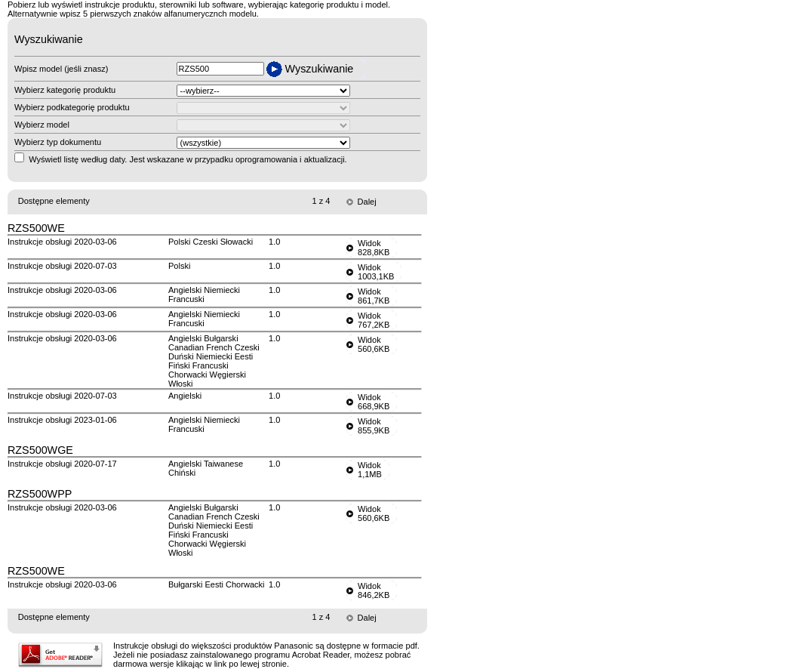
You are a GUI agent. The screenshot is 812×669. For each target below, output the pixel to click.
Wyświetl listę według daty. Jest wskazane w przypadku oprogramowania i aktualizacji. (188, 159)
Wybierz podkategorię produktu (72, 107)
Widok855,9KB (374, 426)
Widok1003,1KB (376, 272)
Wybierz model (42, 125)
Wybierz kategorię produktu (65, 90)
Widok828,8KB (374, 248)
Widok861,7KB (374, 296)
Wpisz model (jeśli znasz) (61, 69)
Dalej (367, 202)
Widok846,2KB (374, 590)
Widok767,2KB (374, 320)
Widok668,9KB (374, 402)
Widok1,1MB (370, 470)
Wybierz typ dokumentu (58, 142)
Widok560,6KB (374, 344)
